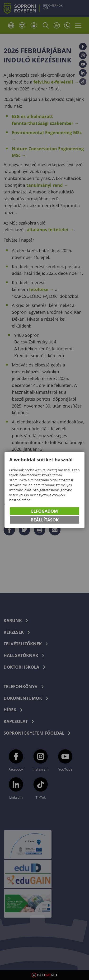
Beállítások (45, 520)
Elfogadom (44, 511)
